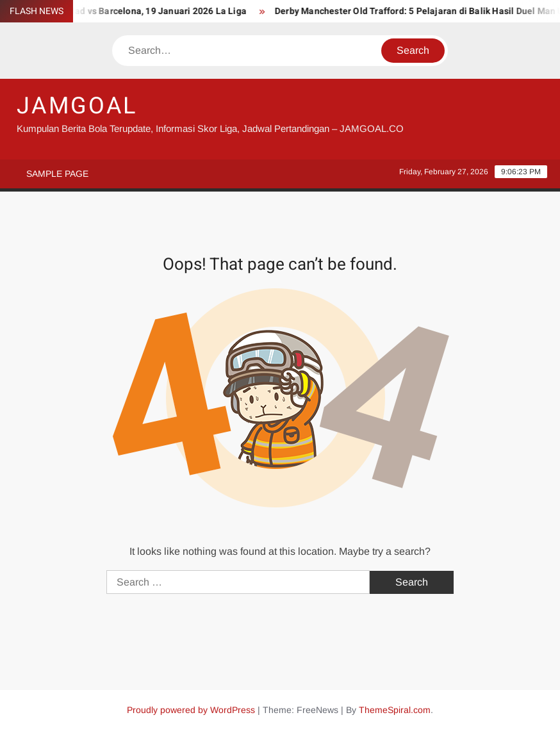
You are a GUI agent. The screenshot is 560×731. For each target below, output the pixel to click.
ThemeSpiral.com (395, 710)
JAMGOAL (77, 106)
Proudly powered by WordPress (191, 710)
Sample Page (57, 174)
